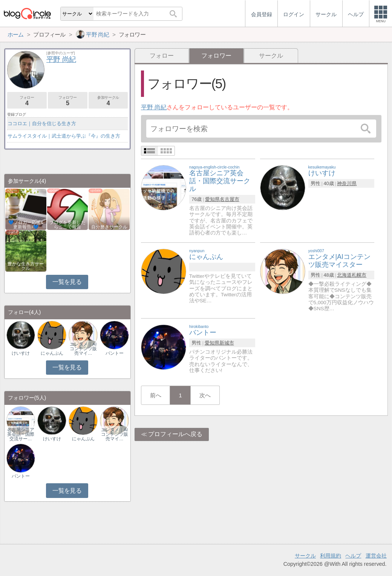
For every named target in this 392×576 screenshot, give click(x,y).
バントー (115, 353)
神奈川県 (347, 183)
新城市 (227, 343)
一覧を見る (67, 282)
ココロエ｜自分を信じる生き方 (42, 123)
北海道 (344, 275)
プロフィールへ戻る (175, 434)
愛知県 (212, 199)
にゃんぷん (52, 353)
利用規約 (331, 556)
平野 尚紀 (154, 107)
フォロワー (68, 101)
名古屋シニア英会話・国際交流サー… (21, 434)
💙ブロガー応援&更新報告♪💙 (26, 225)
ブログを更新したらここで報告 (67, 225)
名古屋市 (230, 199)
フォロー (162, 56)
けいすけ (21, 353)
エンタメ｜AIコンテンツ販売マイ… (83, 349)
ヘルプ (353, 556)
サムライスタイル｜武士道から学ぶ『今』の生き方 (64, 136)
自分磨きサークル (109, 227)
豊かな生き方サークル (26, 266)
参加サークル (108, 101)
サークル (271, 56)
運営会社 (376, 556)
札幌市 (359, 275)
